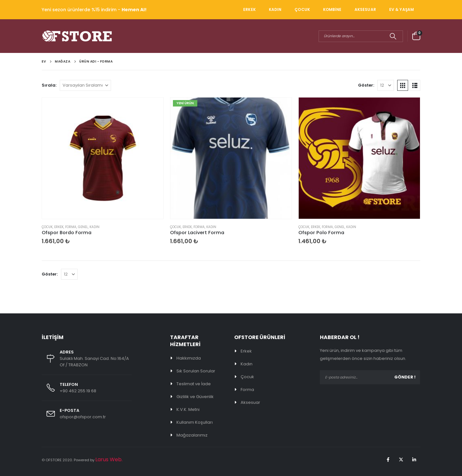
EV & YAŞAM (402, 9)
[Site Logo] (77, 36)
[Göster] (386, 85)
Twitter (401, 460)
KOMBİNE (332, 9)
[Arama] (393, 36)
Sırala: (49, 85)
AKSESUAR (365, 9)
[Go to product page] (103, 158)
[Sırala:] (85, 85)
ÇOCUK (302, 9)
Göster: (366, 85)
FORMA (71, 227)
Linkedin (414, 460)
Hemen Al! (134, 10)
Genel (83, 227)
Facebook (388, 460)
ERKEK (249, 9)
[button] (403, 85)
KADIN (275, 9)
